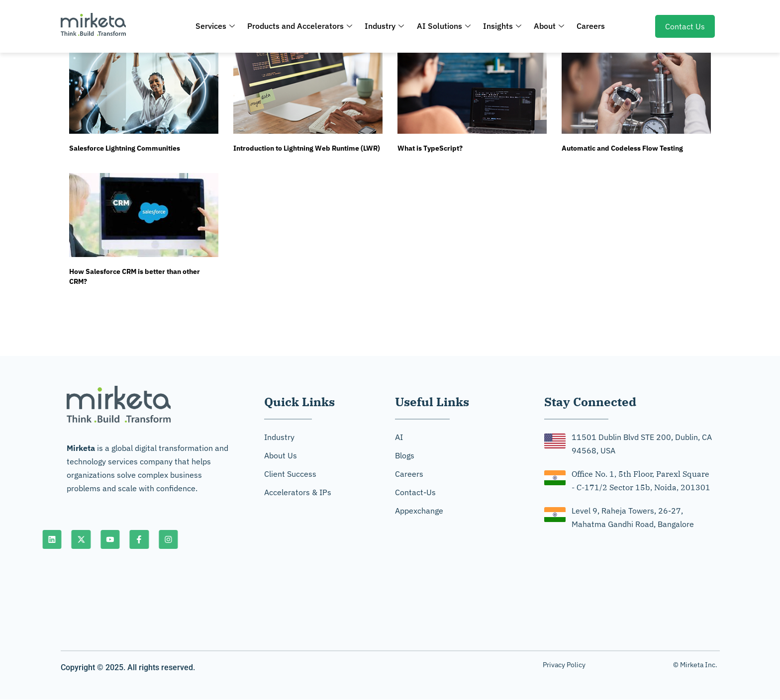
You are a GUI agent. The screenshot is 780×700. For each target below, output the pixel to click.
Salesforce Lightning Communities (125, 148)
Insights (501, 26)
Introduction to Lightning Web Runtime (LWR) (307, 148)
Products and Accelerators (303, 26)
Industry (386, 26)
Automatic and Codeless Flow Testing (622, 148)
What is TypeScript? (430, 148)
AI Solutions (444, 26)
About (546, 26)
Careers (586, 26)
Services (220, 26)
